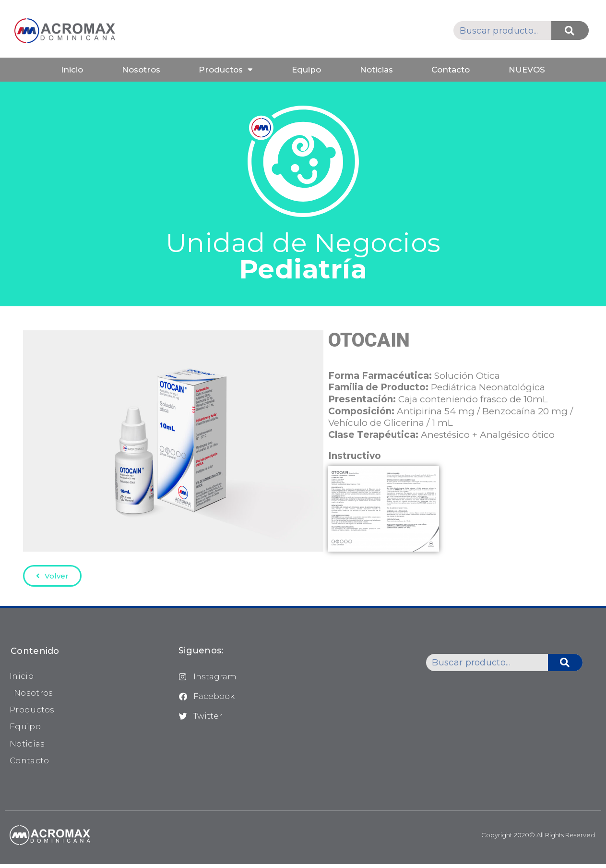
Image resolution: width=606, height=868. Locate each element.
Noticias (376, 70)
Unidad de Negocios (303, 256)
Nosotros (141, 70)
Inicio (72, 70)
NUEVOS (527, 70)
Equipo (306, 70)
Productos (226, 69)
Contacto (451, 70)
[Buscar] (570, 30)
